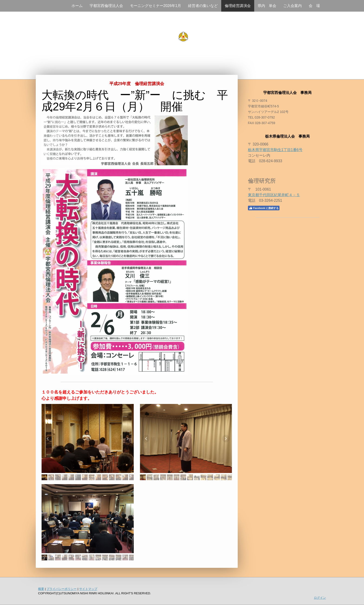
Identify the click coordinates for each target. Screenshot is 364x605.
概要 (41, 589)
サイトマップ (88, 589)
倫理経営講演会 (238, 6)
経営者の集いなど (203, 6)
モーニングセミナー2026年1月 (156, 6)
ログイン (320, 598)
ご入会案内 (292, 6)
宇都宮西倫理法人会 (106, 6)
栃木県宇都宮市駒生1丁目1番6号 (275, 150)
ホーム (77, 6)
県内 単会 (267, 6)
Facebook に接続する (264, 208)
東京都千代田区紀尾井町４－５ (274, 195)
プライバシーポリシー (62, 589)
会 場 (314, 6)
